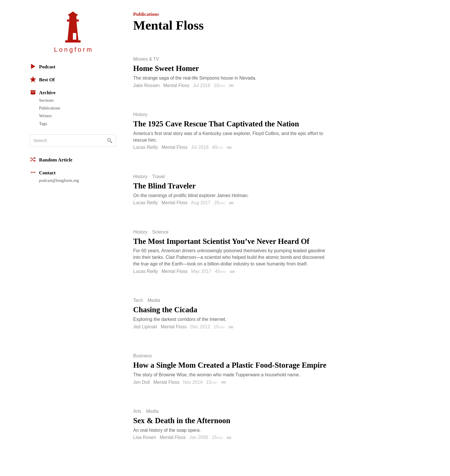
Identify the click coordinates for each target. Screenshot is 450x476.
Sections (46, 100)
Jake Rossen (147, 85)
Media (154, 300)
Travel (158, 177)
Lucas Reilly (146, 147)
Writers (45, 116)
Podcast (43, 66)
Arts (137, 411)
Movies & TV (146, 59)
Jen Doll (141, 382)
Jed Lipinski (145, 327)
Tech (138, 300)
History (140, 115)
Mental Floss (176, 85)
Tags (43, 124)
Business (142, 356)
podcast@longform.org (59, 180)
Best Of (42, 79)
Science (160, 232)
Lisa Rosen (145, 437)
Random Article (51, 159)
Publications (50, 108)
